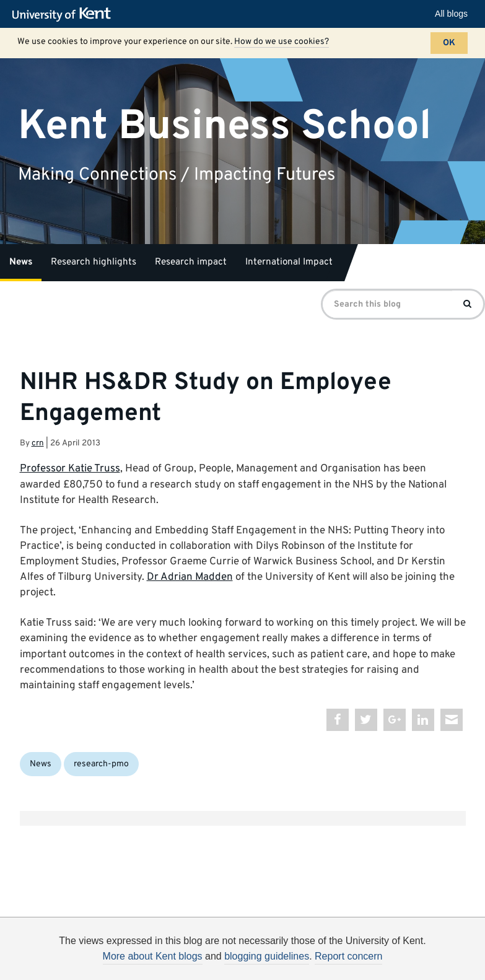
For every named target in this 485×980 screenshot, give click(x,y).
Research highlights (94, 262)
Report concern (348, 956)
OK (449, 43)
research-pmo (101, 764)
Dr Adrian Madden (190, 577)
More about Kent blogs (153, 956)
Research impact (191, 262)
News (21, 262)
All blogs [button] (451, 14)
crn (38, 443)
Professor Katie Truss (70, 469)
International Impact (289, 262)
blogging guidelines (267, 956)
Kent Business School (225, 126)
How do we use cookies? (282, 42)
